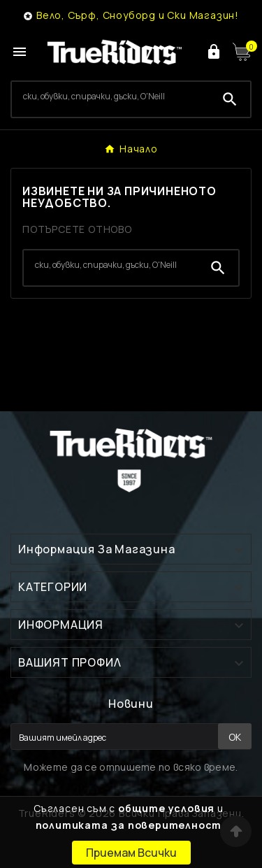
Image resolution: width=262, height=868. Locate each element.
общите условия (166, 808)
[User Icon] (214, 52)
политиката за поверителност (129, 825)
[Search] (111, 97)
